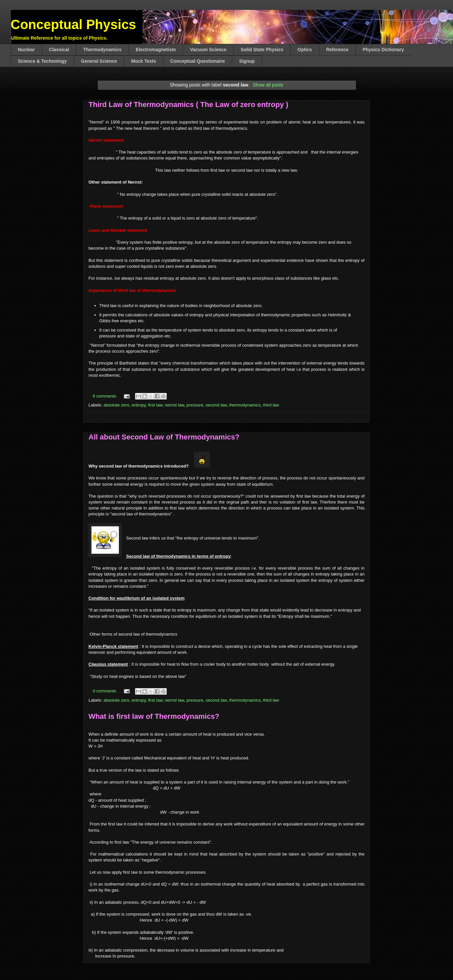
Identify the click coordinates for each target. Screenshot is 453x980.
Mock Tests (143, 61)
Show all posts (268, 85)
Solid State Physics (262, 50)
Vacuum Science (208, 50)
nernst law (174, 405)
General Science (99, 61)
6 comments (105, 396)
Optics (305, 50)
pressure (195, 405)
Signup (247, 61)
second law (216, 405)
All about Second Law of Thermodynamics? (164, 437)
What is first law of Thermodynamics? (154, 716)
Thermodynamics (102, 50)
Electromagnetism (156, 50)
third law (271, 405)
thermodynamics (245, 405)
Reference (337, 50)
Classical (59, 50)
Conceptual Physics (73, 24)
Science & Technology (42, 61)
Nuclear (26, 50)
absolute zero (117, 405)
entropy (139, 405)
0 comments (105, 691)
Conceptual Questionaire (198, 61)
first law (155, 405)
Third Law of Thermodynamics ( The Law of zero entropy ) (188, 105)
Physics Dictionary (383, 50)
